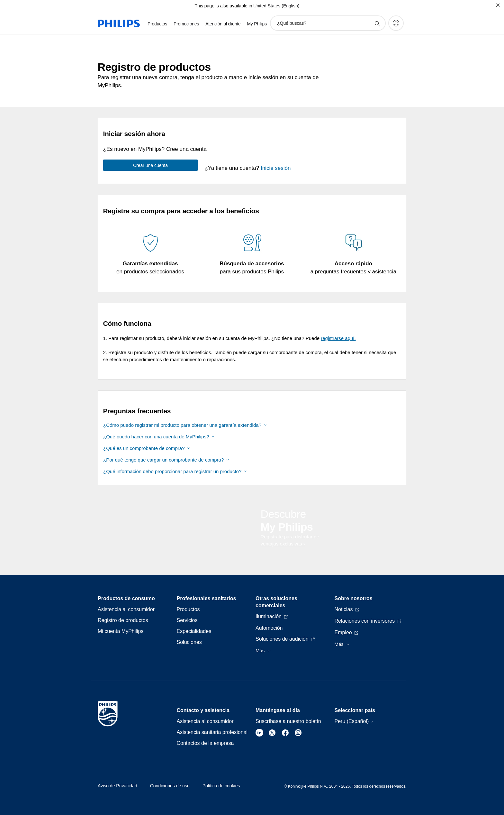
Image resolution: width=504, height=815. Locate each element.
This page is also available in (223, 6)
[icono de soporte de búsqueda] (377, 23)
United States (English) (276, 6)
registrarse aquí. (338, 338)
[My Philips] (396, 23)
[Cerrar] (498, 5)
